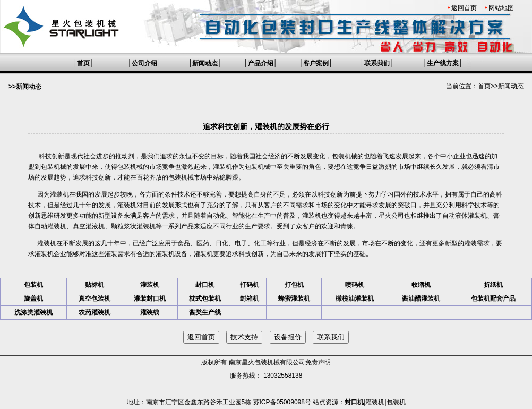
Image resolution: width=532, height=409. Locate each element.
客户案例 (316, 63)
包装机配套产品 (493, 299)
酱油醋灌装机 (421, 299)
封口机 (205, 285)
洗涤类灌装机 (33, 312)
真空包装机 (95, 299)
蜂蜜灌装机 (294, 299)
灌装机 (222, 167)
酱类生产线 (205, 312)
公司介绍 (144, 63)
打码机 (250, 285)
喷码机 (355, 285)
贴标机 (95, 285)
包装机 (33, 285)
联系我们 (377, 63)
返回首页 (464, 8)
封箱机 (250, 299)
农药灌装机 (95, 312)
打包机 (294, 285)
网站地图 (501, 8)
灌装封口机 (150, 299)
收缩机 (421, 285)
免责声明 (318, 362)
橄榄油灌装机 (355, 299)
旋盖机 (33, 299)
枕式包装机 (205, 299)
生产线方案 (443, 63)
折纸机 (493, 285)
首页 (83, 63)
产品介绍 (261, 63)
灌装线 (150, 312)
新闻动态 (205, 63)
